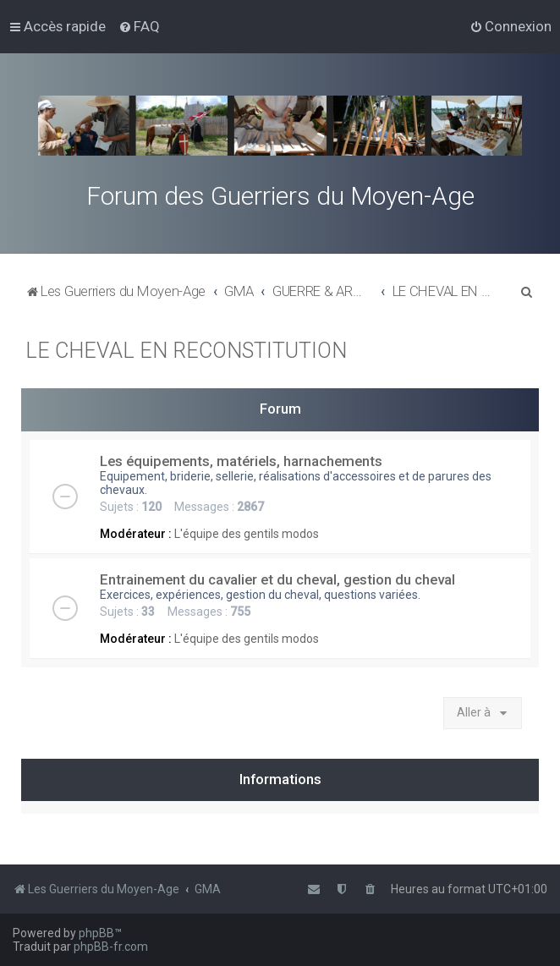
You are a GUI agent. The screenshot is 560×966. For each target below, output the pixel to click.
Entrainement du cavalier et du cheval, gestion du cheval (277, 579)
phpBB (96, 933)
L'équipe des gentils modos (247, 534)
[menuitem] (139, 26)
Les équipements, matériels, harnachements (241, 461)
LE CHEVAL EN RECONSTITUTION (186, 351)
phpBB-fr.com (111, 947)
